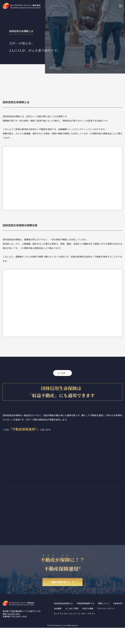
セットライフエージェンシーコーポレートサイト (75, 630)
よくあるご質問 (72, 624)
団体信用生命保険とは (63, 619)
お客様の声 (118, 619)
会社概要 (58, 624)
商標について (104, 619)
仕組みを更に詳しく (60, 598)
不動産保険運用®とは (85, 619)
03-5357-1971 (14, 630)
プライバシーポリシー (106, 624)
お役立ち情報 (88, 624)
